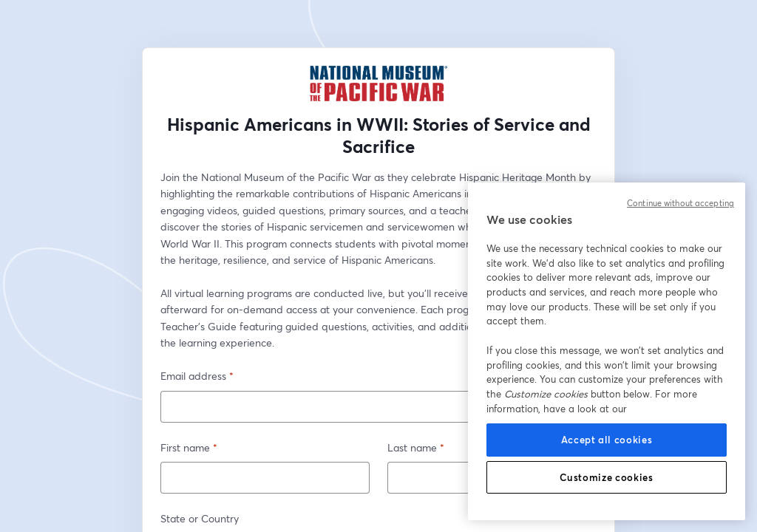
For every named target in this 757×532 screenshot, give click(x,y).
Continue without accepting (680, 203)
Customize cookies (606, 477)
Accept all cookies (607, 440)
